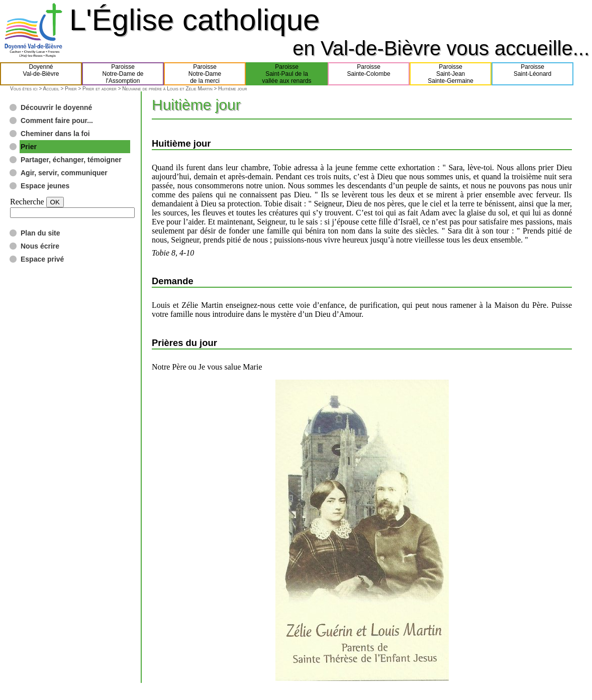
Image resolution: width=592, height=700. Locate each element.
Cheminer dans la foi (55, 134)
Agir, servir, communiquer (64, 173)
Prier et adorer (100, 89)
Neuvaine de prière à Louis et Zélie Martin (167, 89)
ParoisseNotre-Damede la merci (205, 74)
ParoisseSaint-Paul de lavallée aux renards (287, 74)
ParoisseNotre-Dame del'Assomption (123, 74)
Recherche (27, 202)
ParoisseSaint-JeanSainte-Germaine (451, 74)
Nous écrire (40, 246)
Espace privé (42, 259)
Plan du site (40, 233)
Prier (71, 89)
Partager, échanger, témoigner (71, 160)
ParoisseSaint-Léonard (532, 74)
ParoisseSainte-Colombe (369, 74)
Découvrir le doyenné (56, 107)
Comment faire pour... (57, 121)
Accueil (51, 89)
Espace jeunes (45, 186)
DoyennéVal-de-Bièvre (41, 74)
